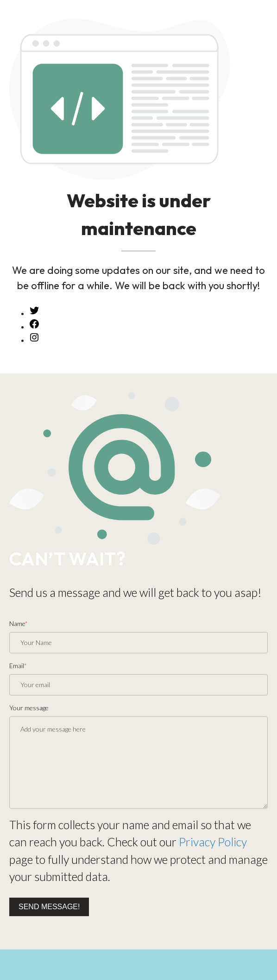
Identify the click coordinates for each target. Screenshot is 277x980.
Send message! (49, 907)
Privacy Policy (213, 842)
